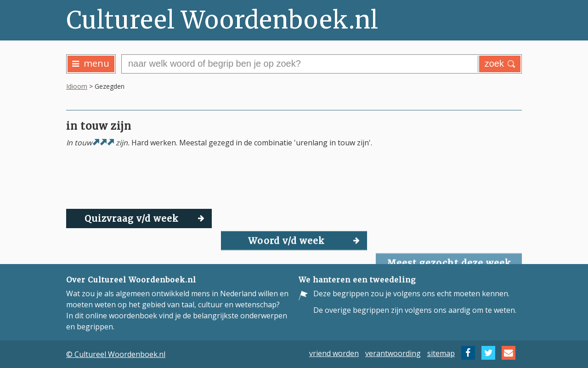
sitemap (441, 353)
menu (91, 63)
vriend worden (334, 353)
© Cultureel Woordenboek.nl (116, 354)
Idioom (77, 86)
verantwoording (393, 353)
